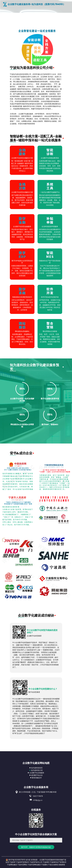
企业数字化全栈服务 (37, 773)
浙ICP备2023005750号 (17, 860)
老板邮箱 (62, 865)
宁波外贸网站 (22, 865)
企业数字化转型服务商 (48, 860)
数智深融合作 (37, 778)
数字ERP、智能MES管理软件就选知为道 (36, 847)
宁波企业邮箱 (53, 865)
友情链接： (35, 860)
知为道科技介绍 (37, 770)
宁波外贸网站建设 (34, 865)
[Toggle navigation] (5, 9)
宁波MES (46, 862)
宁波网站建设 (12, 865)
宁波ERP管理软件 (23, 862)
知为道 (28, 860)
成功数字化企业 (37, 775)
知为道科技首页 (37, 768)
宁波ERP (13, 862)
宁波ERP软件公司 (36, 862)
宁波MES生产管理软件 (58, 862)
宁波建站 (44, 865)
